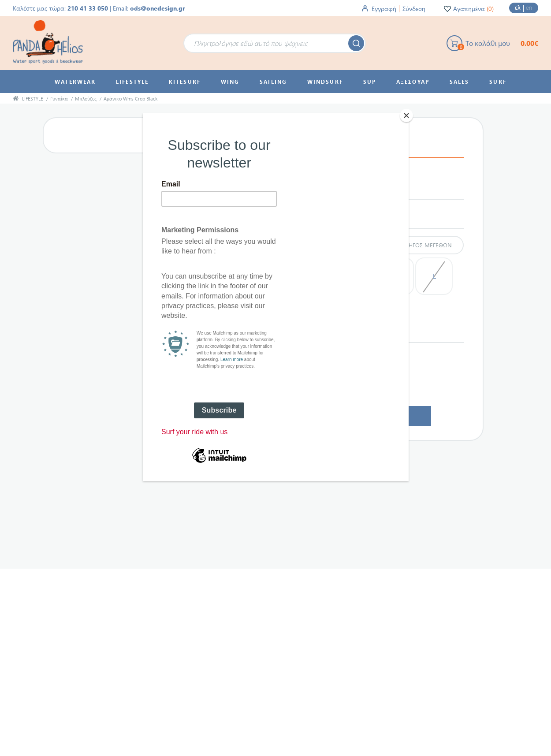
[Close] (406, 115)
